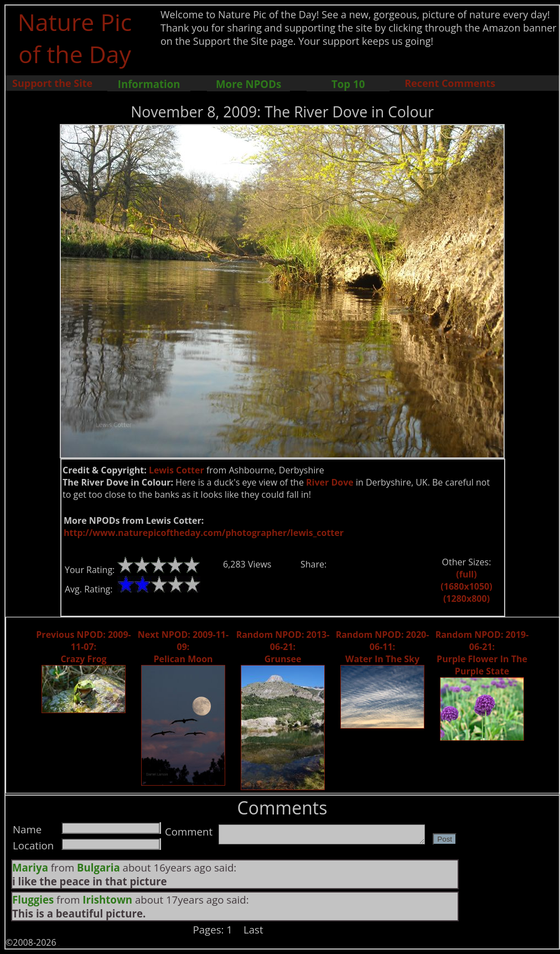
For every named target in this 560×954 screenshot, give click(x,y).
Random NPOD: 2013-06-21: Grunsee (283, 647)
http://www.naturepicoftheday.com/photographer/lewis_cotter (204, 533)
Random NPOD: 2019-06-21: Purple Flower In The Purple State (482, 653)
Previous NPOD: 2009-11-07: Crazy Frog (83, 647)
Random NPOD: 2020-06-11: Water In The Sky (383, 647)
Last (253, 929)
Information (149, 84)
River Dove (330, 482)
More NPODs (248, 84)
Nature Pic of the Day (75, 38)
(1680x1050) (466, 586)
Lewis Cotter (177, 470)
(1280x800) (466, 599)
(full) (466, 574)
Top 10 (348, 84)
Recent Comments (450, 83)
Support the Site (52, 83)
